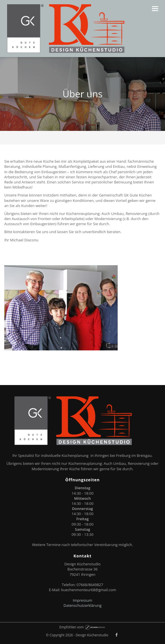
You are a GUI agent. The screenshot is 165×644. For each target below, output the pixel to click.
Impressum (83, 600)
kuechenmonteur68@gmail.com (89, 590)
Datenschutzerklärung (82, 605)
